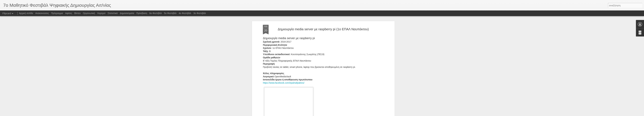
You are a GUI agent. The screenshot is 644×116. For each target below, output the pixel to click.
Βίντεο (78, 13)
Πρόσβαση (142, 13)
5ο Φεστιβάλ (170, 13)
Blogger (338, 114)
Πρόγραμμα (57, 13)
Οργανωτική (89, 13)
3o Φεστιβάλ (200, 13)
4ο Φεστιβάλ (185, 13)
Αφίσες (69, 13)
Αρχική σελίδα (26, 13)
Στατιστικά (113, 13)
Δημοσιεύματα (127, 13)
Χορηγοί (101, 13)
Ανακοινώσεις (42, 13)
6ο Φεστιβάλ (156, 13)
